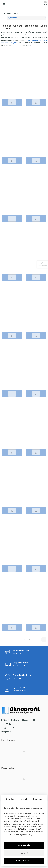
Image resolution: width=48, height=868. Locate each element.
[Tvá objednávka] (26, 18)
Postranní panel (11, 13)
